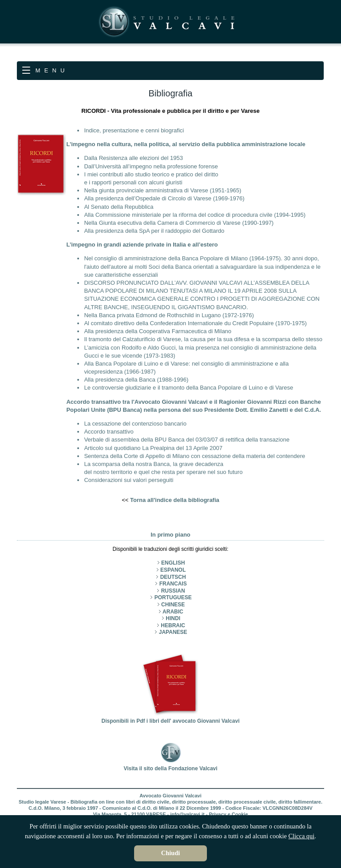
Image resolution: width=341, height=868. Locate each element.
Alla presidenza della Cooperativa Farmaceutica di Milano (158, 331)
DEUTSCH (173, 577)
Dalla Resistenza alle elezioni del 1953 (133, 158)
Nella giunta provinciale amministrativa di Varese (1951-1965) (163, 190)
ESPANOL (173, 570)
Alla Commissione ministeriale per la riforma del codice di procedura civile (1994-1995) (195, 215)
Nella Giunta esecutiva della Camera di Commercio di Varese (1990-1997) (179, 223)
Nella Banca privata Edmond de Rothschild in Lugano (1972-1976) (169, 315)
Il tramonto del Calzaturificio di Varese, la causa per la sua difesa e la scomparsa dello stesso (203, 339)
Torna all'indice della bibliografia (175, 500)
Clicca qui (302, 836)
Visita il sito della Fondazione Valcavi (170, 765)
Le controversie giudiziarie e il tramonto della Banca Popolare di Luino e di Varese (188, 388)
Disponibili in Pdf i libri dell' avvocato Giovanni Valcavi (171, 718)
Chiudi (170, 853)
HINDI (173, 618)
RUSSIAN (173, 591)
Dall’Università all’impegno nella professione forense (151, 166)
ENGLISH (173, 563)
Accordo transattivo (109, 432)
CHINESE (173, 605)
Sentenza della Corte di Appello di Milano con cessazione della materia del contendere (194, 456)
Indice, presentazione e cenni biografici (134, 130)
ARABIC (173, 612)
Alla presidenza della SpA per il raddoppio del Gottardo (154, 231)
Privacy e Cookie (228, 814)
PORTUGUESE (173, 597)
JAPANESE (173, 632)
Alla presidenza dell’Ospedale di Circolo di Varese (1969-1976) (164, 198)
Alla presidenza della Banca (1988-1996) (136, 380)
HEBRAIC (173, 625)
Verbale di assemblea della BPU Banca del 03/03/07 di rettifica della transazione (187, 440)
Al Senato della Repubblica (119, 207)
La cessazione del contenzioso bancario (135, 424)
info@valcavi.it (187, 814)
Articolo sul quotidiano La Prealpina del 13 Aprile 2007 (153, 448)
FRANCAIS (173, 584)
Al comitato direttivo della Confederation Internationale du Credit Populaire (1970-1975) (195, 323)
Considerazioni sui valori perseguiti (129, 480)
